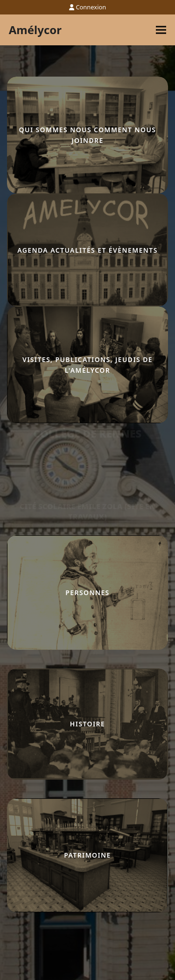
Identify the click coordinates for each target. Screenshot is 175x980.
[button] (161, 30)
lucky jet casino (9, 424)
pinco (8, 424)
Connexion (91, 7)
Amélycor (35, 30)
